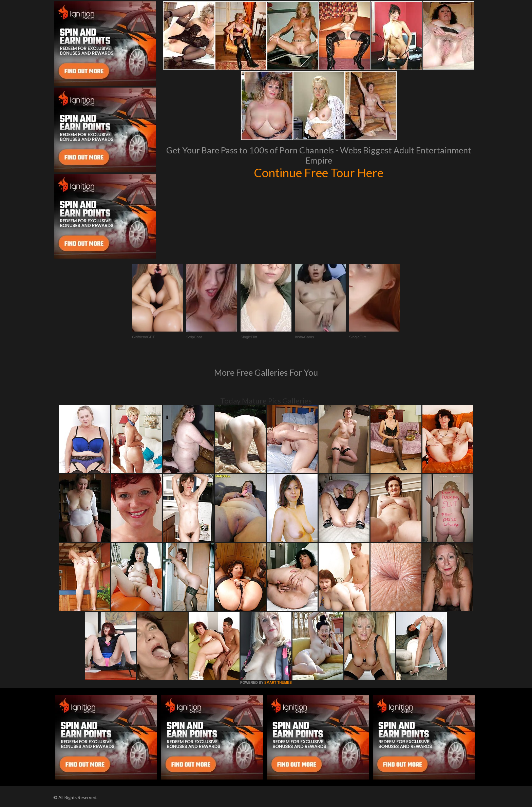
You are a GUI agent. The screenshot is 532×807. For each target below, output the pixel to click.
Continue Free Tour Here (319, 172)
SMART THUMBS (278, 683)
